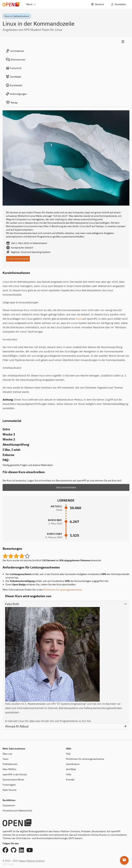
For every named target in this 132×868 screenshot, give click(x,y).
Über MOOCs (9, 769)
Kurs (79, 319)
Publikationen (10, 764)
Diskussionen (16, 60)
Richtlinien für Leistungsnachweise (63, 590)
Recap (12, 103)
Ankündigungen (16, 94)
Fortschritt (14, 68)
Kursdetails (14, 85)
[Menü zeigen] (65, 42)
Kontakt (70, 780)
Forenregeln (9, 785)
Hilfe (69, 774)
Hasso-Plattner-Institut (32, 861)
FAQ (68, 754)
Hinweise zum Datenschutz (17, 811)
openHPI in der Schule (15, 774)
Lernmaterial (15, 51)
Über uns (7, 754)
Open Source (10, 790)
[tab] (65, 51)
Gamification (73, 764)
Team (5, 759)
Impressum (9, 805)
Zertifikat (71, 769)
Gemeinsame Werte (13, 780)
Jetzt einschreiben (66, 487)
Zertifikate (14, 77)
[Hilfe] (124, 860)
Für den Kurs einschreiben (18, 259)
